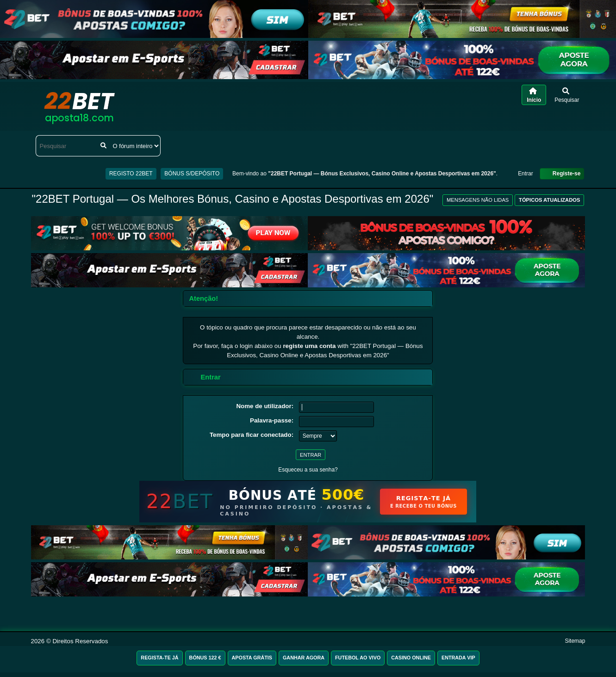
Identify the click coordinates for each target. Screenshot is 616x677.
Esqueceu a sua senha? (308, 470)
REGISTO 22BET (131, 174)
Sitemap (575, 641)
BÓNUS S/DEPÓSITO (192, 174)
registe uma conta (309, 346)
